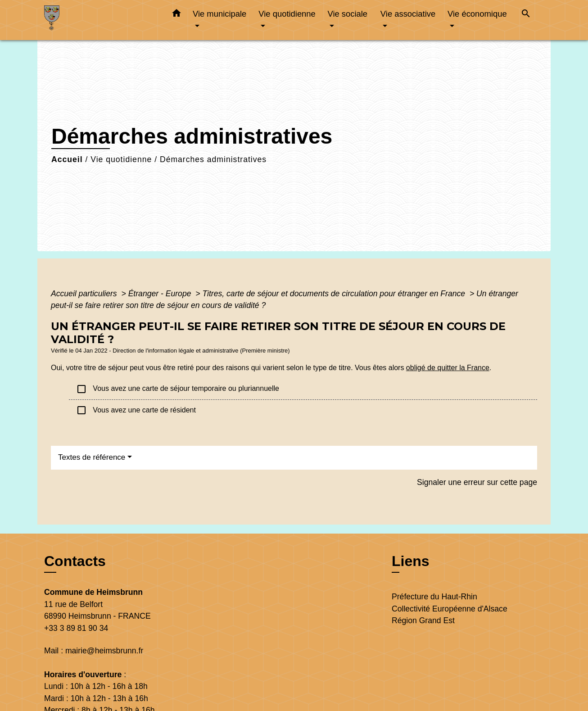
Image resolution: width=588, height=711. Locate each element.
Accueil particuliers (85, 294)
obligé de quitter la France (448, 368)
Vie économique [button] (477, 14)
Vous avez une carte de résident (136, 410)
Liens (411, 561)
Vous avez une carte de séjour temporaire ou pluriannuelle (178, 389)
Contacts (75, 561)
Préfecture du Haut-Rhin (434, 597)
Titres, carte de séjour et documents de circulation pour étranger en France (335, 294)
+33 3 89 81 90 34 (76, 628)
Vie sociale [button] (347, 14)
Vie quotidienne (121, 159)
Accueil (67, 159)
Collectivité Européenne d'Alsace (450, 609)
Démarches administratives (213, 159)
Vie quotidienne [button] (287, 14)
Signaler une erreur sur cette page (477, 482)
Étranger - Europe (161, 294)
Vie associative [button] (408, 14)
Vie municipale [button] (219, 14)
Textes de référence (92, 457)
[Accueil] (100, 20)
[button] (176, 15)
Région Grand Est (423, 620)
